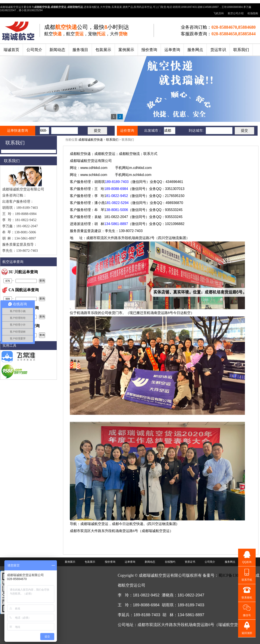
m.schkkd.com (140, 175)
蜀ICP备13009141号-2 (237, 575)
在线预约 (170, 562)
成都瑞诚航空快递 (91, 140)
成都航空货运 (105, 154)
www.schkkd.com (94, 175)
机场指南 (253, 13)
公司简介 (34, 50)
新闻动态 (57, 50)
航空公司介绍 (236, 13)
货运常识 (218, 50)
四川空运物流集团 (172, 238)
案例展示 (126, 50)
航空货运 (91, 161)
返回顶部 (247, 633)
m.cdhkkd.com (140, 168)
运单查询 (172, 50)
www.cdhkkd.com (94, 168)
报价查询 (149, 50)
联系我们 (241, 50)
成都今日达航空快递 (128, 524)
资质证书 (190, 562)
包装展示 (103, 50)
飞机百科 (219, 13)
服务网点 (195, 50)
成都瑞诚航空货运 (94, 524)
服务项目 (80, 50)
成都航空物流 (129, 154)
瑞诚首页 (11, 50)
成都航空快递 (80, 154)
